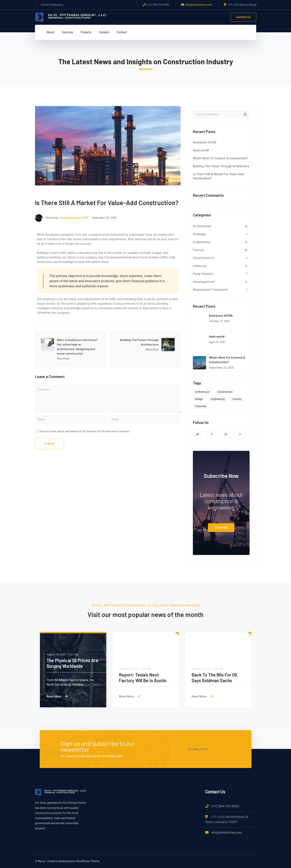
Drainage (199, 234)
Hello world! (201, 150)
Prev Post (63, 359)
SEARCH (245, 114)
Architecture (202, 226)
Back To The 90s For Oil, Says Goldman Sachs (215, 678)
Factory (199, 250)
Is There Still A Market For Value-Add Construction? (218, 176)
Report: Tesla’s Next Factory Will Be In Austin (143, 678)
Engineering (201, 242)
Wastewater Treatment (210, 289)
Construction (225, 392)
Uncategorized (204, 281)
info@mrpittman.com (198, 5)
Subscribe (221, 527)
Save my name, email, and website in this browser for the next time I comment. (85, 431)
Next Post (152, 350)
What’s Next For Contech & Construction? (220, 158)
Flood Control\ (204, 258)
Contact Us (243, 17)
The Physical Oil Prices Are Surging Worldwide (72, 663)
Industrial (200, 266)
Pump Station (203, 274)
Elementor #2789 (205, 142)
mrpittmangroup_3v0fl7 (74, 218)
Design (199, 399)
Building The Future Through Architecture (221, 166)
